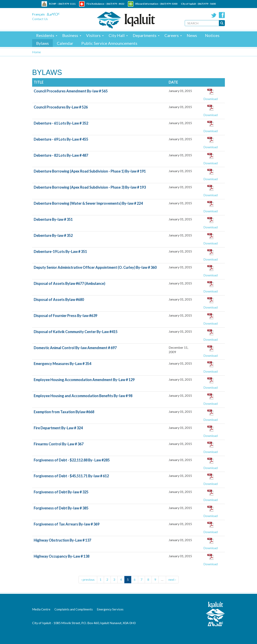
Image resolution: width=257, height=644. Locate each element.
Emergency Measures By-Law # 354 (62, 364)
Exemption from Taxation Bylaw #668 (64, 412)
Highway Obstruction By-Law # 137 (62, 540)
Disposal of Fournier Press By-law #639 (65, 316)
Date (173, 82)
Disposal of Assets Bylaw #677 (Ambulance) (69, 283)
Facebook (222, 15)
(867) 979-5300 (169, 4)
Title (39, 82)
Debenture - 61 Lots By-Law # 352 (61, 123)
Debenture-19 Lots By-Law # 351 (60, 251)
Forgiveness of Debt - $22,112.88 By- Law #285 (72, 460)
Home (36, 52)
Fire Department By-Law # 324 (58, 428)
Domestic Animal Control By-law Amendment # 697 (75, 348)
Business (70, 35)
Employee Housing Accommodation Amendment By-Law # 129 (84, 380)
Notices (212, 35)
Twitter (214, 15)
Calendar (65, 43)
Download (211, 99)
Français (38, 14)
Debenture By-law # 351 (53, 219)
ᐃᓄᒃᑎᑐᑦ (53, 14)
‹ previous (88, 579)
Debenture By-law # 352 (53, 235)
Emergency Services (110, 609)
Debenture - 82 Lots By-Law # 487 (61, 155)
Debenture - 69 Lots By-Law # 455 (61, 139)
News (192, 35)
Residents (45, 35)
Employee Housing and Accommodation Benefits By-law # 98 (83, 396)
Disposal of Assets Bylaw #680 (59, 300)
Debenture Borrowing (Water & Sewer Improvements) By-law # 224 (88, 203)
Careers (172, 35)
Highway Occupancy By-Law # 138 (62, 556)
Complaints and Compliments (74, 609)
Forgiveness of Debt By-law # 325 (61, 492)
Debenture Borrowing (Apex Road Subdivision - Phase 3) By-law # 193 (90, 187)
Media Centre (41, 609)
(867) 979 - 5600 (207, 4)
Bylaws (42, 43)
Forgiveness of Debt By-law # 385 (61, 508)
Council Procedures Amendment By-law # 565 (71, 91)
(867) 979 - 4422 (115, 4)
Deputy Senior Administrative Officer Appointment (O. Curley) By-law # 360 (95, 267)
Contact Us (40, 19)
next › (172, 579)
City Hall (117, 35)
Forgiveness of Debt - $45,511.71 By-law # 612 (71, 476)
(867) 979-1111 (67, 4)
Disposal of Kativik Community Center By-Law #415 (76, 332)
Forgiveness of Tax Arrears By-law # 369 (67, 524)
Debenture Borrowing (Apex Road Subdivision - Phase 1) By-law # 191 (90, 171)
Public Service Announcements (109, 43)
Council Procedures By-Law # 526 (61, 107)
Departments (145, 35)
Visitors (93, 35)
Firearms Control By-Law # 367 (59, 444)
